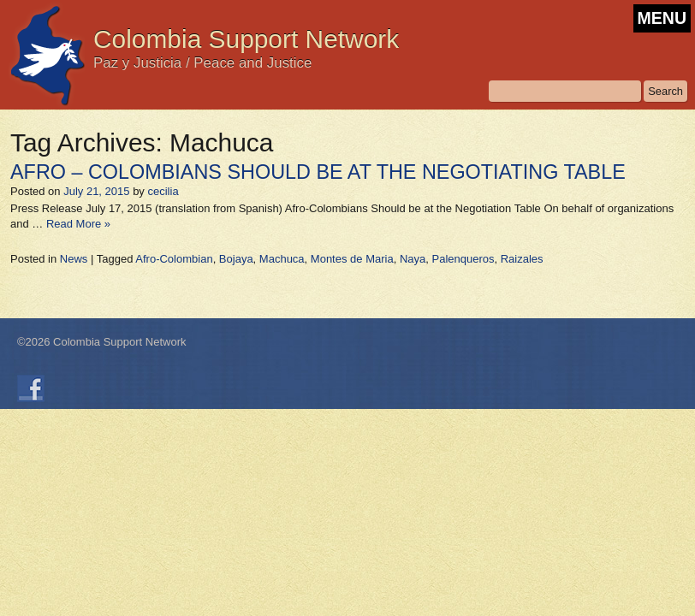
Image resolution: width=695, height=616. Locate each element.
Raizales (522, 259)
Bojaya (236, 259)
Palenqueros (463, 259)
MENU (662, 18)
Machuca (282, 259)
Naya (413, 259)
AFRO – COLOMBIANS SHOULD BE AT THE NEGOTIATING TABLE (318, 172)
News (74, 259)
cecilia (163, 191)
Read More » (78, 224)
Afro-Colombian (174, 259)
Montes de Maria (352, 259)
